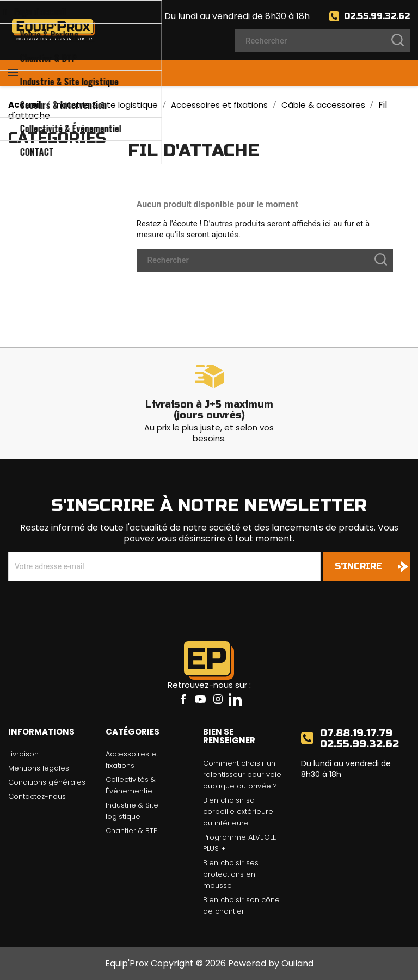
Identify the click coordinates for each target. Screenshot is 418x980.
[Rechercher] (322, 41)
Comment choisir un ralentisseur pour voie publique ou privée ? (242, 775)
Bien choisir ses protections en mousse (231, 874)
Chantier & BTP (131, 831)
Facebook (183, 699)
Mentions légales (39, 768)
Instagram (218, 699)
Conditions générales (47, 782)
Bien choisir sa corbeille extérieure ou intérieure (238, 812)
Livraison (23, 754)
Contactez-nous (37, 796)
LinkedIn (235, 699)
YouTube (200, 699)
